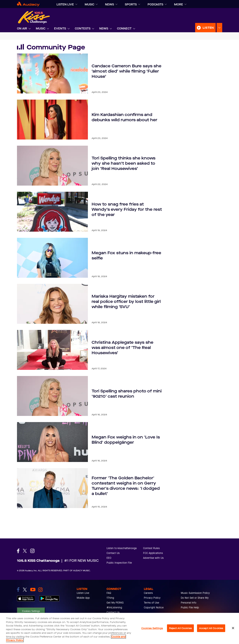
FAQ (109, 593)
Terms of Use (151, 603)
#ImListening (114, 608)
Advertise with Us (153, 558)
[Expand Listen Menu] (219, 28)
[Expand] (76, 4)
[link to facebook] (18, 590)
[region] (120, 628)
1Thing (110, 598)
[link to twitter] (25, 590)
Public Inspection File (119, 563)
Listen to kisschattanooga (122, 548)
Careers (148, 593)
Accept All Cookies (211, 628)
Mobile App (83, 598)
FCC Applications (153, 553)
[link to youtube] (33, 590)
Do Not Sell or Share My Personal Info (195, 600)
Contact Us (113, 553)
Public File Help (190, 608)
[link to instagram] (40, 590)
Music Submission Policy (195, 593)
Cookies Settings (31, 611)
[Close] (233, 628)
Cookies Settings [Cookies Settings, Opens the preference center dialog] (152, 628)
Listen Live (83, 593)
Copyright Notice (154, 608)
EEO (109, 558)
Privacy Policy (152, 598)
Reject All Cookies (180, 628)
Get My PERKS (115, 603)
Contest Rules (151, 548)
